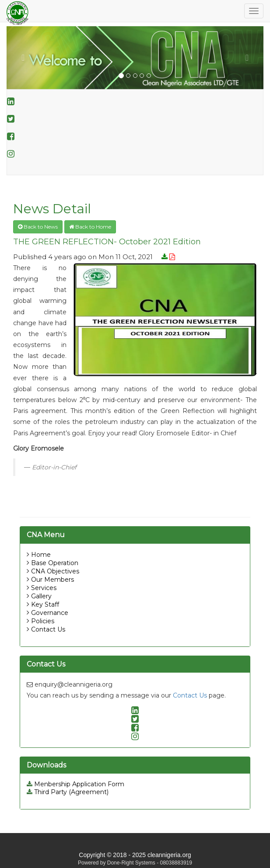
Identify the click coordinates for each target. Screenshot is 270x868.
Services (44, 588)
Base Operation (55, 563)
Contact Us (48, 629)
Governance (50, 613)
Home (41, 555)
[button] (26, 58)
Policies (43, 621)
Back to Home (90, 227)
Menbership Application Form (75, 784)
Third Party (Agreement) (68, 792)
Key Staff (45, 604)
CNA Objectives (55, 571)
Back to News (38, 227)
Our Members (53, 580)
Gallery (41, 596)
